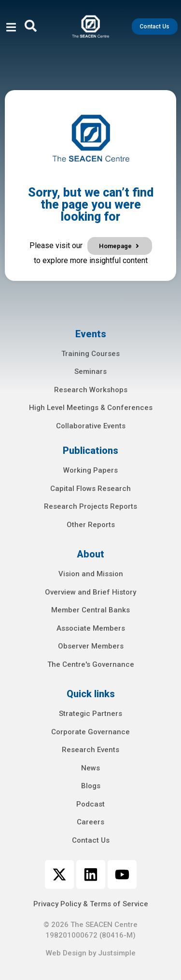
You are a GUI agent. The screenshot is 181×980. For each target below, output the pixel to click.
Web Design (66, 953)
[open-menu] (11, 29)
